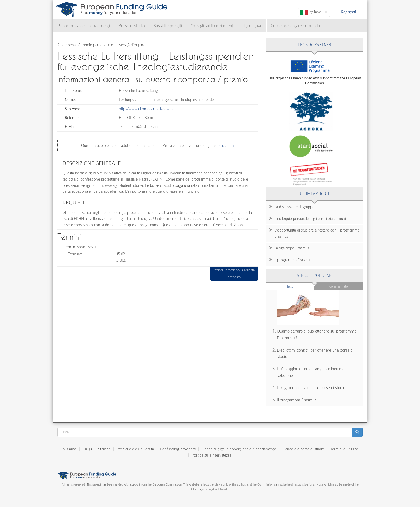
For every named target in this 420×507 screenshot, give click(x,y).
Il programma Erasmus (293, 260)
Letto (301, 286)
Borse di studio (132, 26)
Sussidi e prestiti (168, 26)
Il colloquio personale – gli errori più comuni (310, 219)
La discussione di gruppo (294, 207)
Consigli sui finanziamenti (212, 26)
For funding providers (178, 449)
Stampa (104, 449)
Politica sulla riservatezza (211, 455)
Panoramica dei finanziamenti (84, 26)
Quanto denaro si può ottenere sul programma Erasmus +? (317, 335)
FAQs (87, 449)
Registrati (348, 12)
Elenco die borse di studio (303, 449)
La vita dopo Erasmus (292, 248)
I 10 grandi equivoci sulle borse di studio (311, 388)
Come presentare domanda (295, 26)
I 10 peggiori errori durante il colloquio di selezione (311, 372)
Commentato (339, 286)
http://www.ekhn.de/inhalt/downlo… (148, 109)
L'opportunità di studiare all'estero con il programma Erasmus (317, 233)
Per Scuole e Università (135, 449)
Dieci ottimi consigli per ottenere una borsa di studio (315, 354)
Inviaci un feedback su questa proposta (234, 273)
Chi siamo (68, 449)
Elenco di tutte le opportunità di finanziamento (239, 449)
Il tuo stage (252, 26)
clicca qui (226, 146)
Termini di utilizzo (344, 449)
